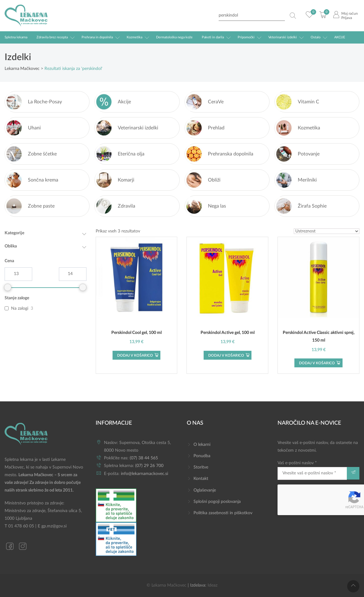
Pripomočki (246, 37)
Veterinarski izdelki (283, 37)
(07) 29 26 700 (149, 466)
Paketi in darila (213, 37)
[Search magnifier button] (293, 16)
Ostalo (316, 37)
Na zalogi (20, 308)
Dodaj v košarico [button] (135, 355)
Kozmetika (134, 37)
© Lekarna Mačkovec (167, 585)
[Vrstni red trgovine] (327, 231)
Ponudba (202, 456)
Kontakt (201, 479)
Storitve (201, 467)
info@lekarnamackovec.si (144, 474)
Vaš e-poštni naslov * (312, 470)
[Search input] (252, 15)
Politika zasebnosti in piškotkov (223, 513)
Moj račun (350, 13)
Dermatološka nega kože (174, 37)
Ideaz (213, 585)
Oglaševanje (205, 490)
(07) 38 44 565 (144, 458)
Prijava (347, 18)
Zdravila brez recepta (52, 37)
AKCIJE (340, 37)
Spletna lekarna (16, 37)
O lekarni (202, 445)
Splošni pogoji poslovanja (217, 502)
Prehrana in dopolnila (97, 37)
